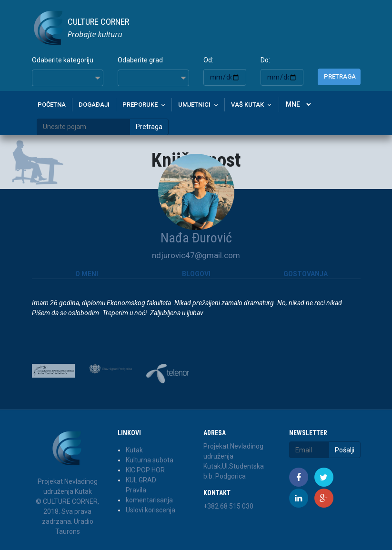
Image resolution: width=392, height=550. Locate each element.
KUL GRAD (141, 480)
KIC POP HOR (145, 470)
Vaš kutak (247, 105)
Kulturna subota (150, 460)
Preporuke (140, 105)
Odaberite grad (140, 60)
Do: (265, 60)
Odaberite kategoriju (63, 60)
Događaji (94, 105)
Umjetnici (194, 105)
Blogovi (196, 274)
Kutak (134, 450)
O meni (87, 274)
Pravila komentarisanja (149, 495)
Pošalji (345, 450)
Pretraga (340, 76)
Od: (208, 60)
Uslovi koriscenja (151, 510)
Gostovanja (306, 274)
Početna (52, 105)
